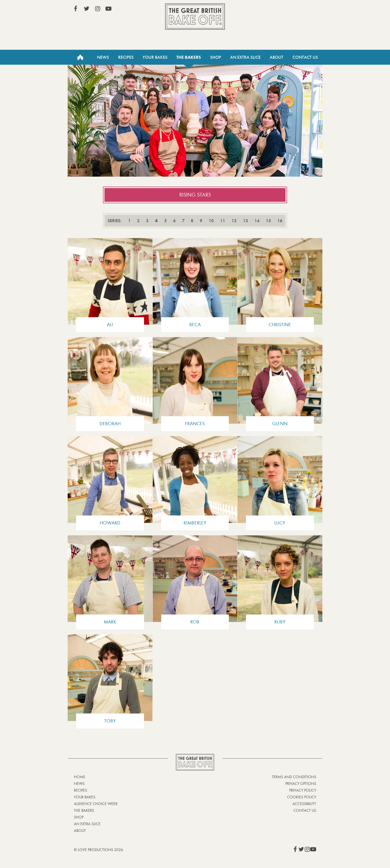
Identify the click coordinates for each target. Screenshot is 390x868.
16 (280, 221)
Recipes (126, 57)
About (276, 57)
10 (211, 221)
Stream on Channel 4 (293, 10)
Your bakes (85, 797)
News (103, 57)
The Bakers (189, 57)
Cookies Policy (302, 797)
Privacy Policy (303, 790)
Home (80, 57)
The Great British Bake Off (195, 17)
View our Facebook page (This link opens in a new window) (76, 9)
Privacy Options (301, 784)
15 (268, 221)
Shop (216, 57)
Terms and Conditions (294, 777)
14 (257, 221)
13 (245, 221)
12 (234, 221)
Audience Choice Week (96, 804)
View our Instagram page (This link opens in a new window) (97, 9)
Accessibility (304, 804)
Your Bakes (155, 57)
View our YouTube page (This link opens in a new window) (108, 9)
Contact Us (305, 57)
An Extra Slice (245, 57)
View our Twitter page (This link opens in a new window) (87, 9)
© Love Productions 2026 (98, 850)
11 (223, 221)
